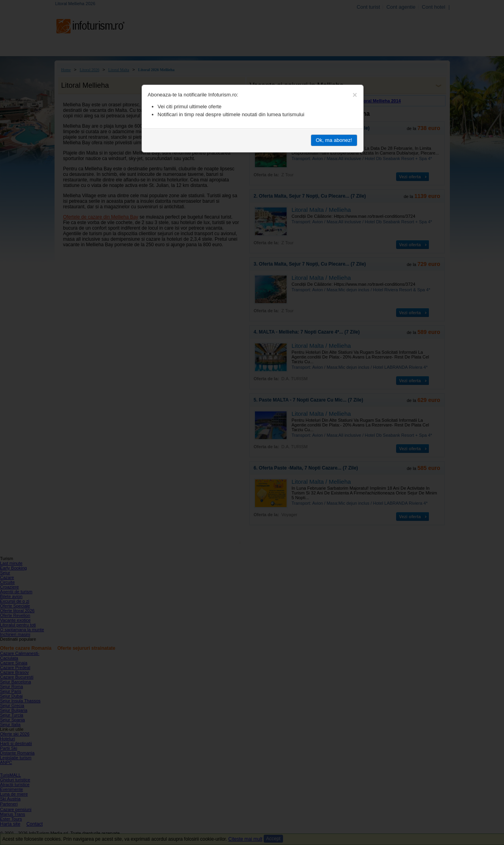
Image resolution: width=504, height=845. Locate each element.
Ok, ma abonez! (334, 140)
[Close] (355, 95)
